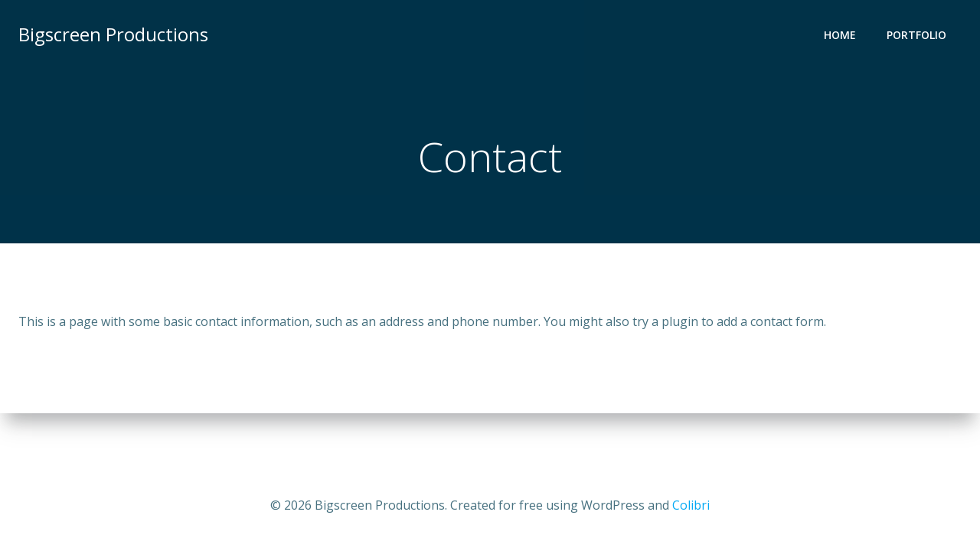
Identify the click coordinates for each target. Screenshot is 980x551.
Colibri (691, 505)
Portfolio (916, 35)
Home (840, 35)
